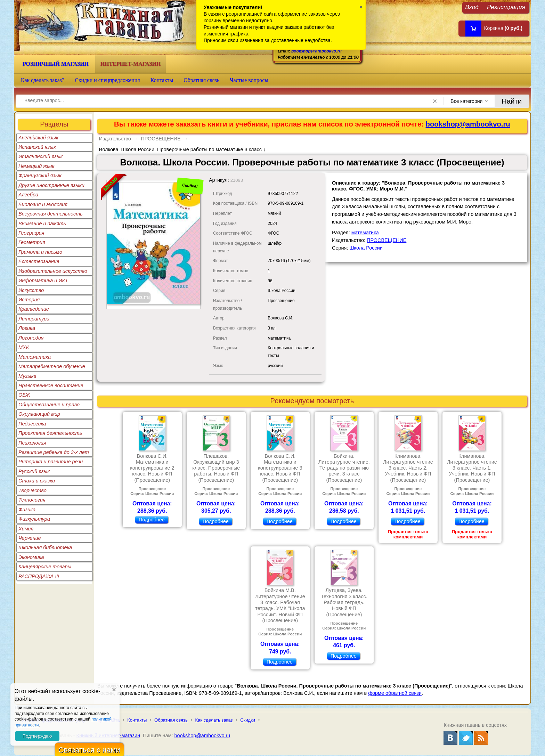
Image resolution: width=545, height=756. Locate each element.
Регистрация (506, 7)
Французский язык (40, 176)
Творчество (32, 490)
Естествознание (39, 261)
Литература (34, 319)
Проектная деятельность (50, 433)
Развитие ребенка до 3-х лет (54, 452)
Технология (32, 500)
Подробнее (152, 520)
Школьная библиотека (45, 547)
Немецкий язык (36, 166)
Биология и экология (43, 204)
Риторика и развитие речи (51, 462)
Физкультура (34, 519)
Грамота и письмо (40, 252)
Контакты (162, 80)
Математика (35, 357)
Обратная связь (201, 80)
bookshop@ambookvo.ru (316, 51)
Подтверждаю (37, 736)
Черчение (30, 538)
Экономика (31, 557)
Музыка (27, 376)
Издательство (115, 139)
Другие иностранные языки (51, 185)
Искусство (31, 290)
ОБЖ (24, 395)
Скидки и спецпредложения (107, 80)
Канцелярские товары (45, 567)
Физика (27, 510)
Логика (27, 328)
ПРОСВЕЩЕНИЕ (161, 139)
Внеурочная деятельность (51, 214)
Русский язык (34, 471)
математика (365, 233)
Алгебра (28, 195)
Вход (472, 7)
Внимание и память (42, 223)
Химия (26, 529)
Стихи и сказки (37, 481)
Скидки (248, 720)
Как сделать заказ (214, 720)
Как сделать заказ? (43, 80)
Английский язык (38, 138)
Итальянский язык (40, 156)
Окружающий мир (39, 414)
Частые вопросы (249, 80)
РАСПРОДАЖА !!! (39, 576)
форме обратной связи (395, 693)
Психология (32, 443)
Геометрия (32, 242)
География (31, 233)
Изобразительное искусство (53, 271)
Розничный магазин (56, 64)
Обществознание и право (49, 405)
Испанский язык (37, 147)
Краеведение (34, 309)
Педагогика (32, 424)
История (29, 300)
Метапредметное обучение (52, 366)
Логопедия (31, 338)
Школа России (366, 248)
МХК (24, 347)
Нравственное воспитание (51, 385)
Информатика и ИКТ (43, 281)
